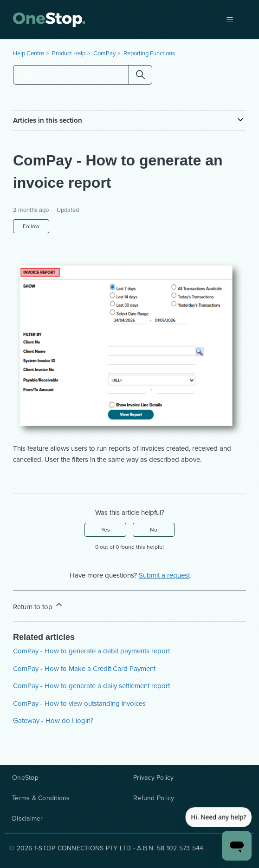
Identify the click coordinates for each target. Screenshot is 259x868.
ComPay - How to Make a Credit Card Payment (84, 669)
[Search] (83, 75)
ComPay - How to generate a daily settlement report (91, 686)
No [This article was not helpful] (154, 530)
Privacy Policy (154, 778)
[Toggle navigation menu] (230, 20)
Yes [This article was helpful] (106, 530)
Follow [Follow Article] (31, 226)
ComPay (104, 53)
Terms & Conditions (41, 798)
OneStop (25, 778)
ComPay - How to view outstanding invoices (79, 704)
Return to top (38, 606)
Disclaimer (28, 819)
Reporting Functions (149, 53)
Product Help (69, 53)
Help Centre (29, 53)
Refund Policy (154, 798)
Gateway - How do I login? (53, 721)
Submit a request (164, 575)
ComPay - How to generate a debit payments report (91, 651)
